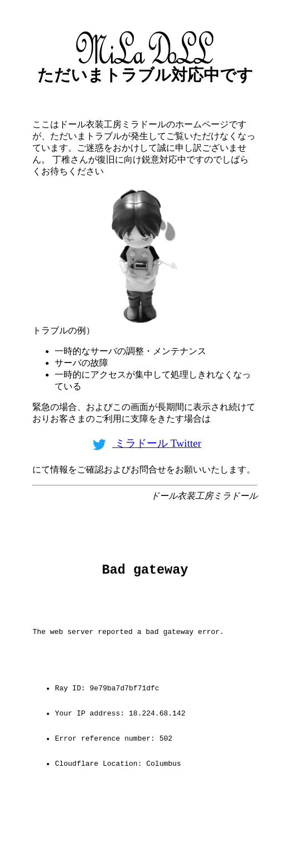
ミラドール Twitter (145, 443)
